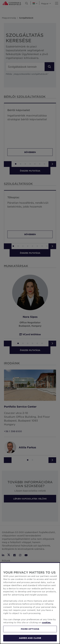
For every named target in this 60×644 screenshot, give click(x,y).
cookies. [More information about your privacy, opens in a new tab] (46, 622)
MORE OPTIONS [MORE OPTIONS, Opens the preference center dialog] (30, 629)
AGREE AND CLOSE (30, 638)
